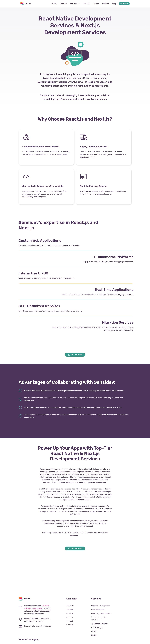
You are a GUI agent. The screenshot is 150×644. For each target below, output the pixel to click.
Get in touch (124, 4)
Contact (70, 621)
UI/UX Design (97, 628)
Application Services (99, 624)
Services (75, 4)
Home (54, 4)
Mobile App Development (101, 613)
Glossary (70, 625)
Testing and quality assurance (99, 619)
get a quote (75, 355)
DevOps (94, 631)
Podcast (106, 4)
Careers (96, 4)
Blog (114, 4)
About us (63, 4)
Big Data (95, 635)
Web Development (98, 610)
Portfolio (86, 4)
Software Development (100, 606)
